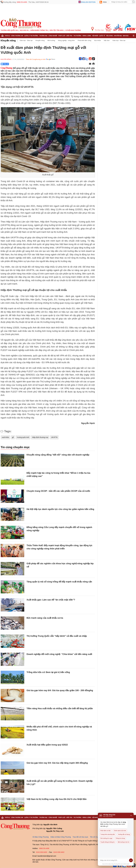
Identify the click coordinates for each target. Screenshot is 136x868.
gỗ (13, 437)
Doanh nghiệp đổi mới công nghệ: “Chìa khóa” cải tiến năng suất (59, 654)
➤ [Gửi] (131, 860)
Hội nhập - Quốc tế (99, 36)
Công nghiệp (53, 36)
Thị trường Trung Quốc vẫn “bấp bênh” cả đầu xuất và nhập (57, 636)
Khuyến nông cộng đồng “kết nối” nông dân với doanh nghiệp (58, 455)
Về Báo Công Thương (41, 837)
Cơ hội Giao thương (73, 30)
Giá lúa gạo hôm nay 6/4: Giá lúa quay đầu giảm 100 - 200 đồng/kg (60, 690)
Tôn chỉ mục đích (96, 837)
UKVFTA (54, 437)
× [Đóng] (131, 816)
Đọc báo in (24, 30)
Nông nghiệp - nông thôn (66, 40)
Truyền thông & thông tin (108, 842)
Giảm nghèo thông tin (39, 30)
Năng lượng (87, 36)
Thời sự (7, 36)
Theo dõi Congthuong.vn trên (36, 59)
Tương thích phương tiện (108, 834)
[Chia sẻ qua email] (90, 64)
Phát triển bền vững (84, 40)
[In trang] (93, 64)
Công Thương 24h (17, 36)
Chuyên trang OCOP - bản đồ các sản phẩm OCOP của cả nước (58, 491)
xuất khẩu (5, 437)
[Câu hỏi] (113, 860)
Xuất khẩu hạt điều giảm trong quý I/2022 (47, 745)
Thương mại (43, 36)
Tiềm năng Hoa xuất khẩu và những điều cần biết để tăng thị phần (60, 708)
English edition (88, 2)
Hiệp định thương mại (40, 437)
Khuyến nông (8, 40)
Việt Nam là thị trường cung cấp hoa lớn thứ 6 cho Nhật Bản (57, 799)
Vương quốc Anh (23, 437)
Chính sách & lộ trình (120, 831)
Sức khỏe (97, 40)
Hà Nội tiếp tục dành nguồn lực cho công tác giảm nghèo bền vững (60, 509)
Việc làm (107, 40)
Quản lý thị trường (31, 36)
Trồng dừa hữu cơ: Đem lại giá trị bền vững (48, 672)
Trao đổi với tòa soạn (80, 837)
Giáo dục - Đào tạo (26, 40)
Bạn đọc (126, 36)
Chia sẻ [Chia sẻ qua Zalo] (5, 64)
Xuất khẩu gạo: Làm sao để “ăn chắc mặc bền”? (51, 600)
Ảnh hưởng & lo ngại (106, 838)
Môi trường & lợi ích (124, 842)
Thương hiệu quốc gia (9, 30)
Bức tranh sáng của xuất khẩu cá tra (45, 618)
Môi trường (51, 40)
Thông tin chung (120, 838)
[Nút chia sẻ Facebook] (19, 64)
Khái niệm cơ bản (106, 831)
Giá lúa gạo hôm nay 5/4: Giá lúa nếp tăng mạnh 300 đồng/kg (57, 763)
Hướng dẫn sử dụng (124, 834)
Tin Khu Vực (98, 29)
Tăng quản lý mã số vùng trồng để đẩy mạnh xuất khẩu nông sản (59, 582)
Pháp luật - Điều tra (65, 36)
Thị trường (77, 36)
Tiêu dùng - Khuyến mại (114, 36)
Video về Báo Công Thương (61, 837)
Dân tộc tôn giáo (56, 30)
